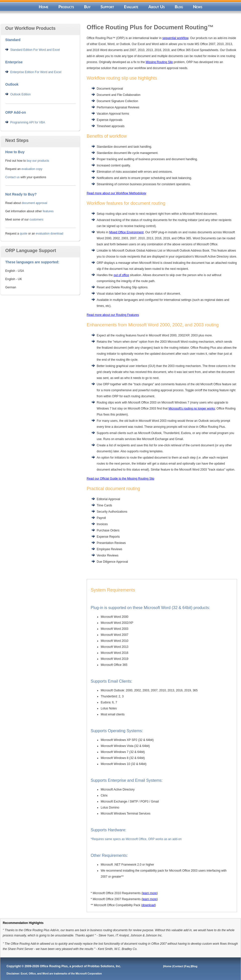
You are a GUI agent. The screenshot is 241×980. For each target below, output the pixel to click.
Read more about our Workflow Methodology (116, 193)
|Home (168, 966)
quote (24, 234)
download (148, 905)
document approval (34, 203)
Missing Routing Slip (159, 62)
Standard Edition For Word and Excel (35, 50)
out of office (121, 275)
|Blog (194, 966)
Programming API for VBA (28, 122)
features (48, 211)
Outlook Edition (20, 94)
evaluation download (49, 234)
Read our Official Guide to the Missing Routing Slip (120, 479)
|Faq (187, 966)
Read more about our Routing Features (113, 315)
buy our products (38, 161)
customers (36, 220)
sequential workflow (175, 38)
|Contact (178, 966)
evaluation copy (32, 169)
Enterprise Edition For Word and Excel (36, 72)
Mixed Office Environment (126, 232)
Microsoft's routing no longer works (192, 409)
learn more (150, 893)
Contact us (12, 177)
